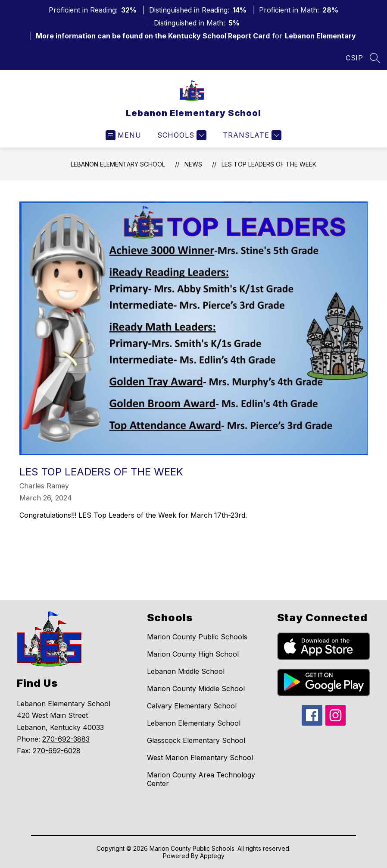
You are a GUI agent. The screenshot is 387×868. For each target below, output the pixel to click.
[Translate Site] (251, 135)
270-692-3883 (66, 739)
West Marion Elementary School (200, 758)
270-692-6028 (57, 751)
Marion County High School (193, 654)
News (193, 164)
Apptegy (212, 856)
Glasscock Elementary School (196, 740)
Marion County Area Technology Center (201, 779)
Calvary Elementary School (192, 706)
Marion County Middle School (196, 689)
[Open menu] (123, 135)
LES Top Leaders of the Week (269, 164)
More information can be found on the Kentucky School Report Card (153, 36)
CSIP (354, 58)
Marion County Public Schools (197, 637)
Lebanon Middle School (186, 671)
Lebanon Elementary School (118, 164)
